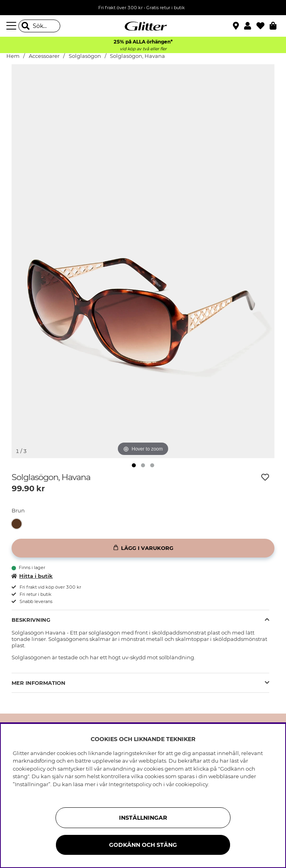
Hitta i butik (32, 576)
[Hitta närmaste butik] (237, 27)
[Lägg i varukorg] (143, 548)
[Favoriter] (263, 26)
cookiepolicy (192, 784)
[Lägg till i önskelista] (265, 477)
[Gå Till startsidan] (143, 26)
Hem (13, 56)
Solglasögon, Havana (137, 56)
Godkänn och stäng (143, 845)
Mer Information (39, 683)
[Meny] (12, 26)
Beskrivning (31, 620)
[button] (250, 26)
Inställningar (143, 818)
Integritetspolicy (130, 784)
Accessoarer (44, 56)
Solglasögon (85, 56)
